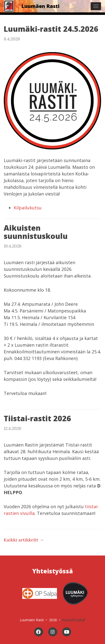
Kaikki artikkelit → (24, 540)
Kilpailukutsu (28, 208)
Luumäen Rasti (40, 6)
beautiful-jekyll (74, 620)
